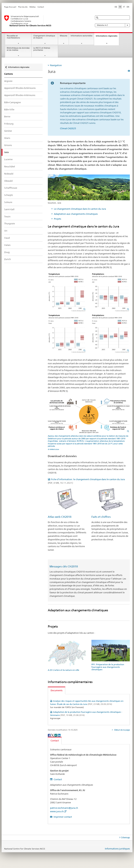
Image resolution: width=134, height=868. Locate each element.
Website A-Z (112, 25)
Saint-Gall (9, 209)
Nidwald (9, 174)
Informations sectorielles (81, 36)
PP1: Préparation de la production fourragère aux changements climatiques (108, 667)
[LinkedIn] (59, 735)
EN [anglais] (128, 7)
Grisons (8, 145)
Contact (41, 7)
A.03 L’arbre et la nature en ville (64, 670)
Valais (7, 245)
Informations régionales (107, 37)
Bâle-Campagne (12, 102)
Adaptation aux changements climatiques (76, 214)
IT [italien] (124, 7)
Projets (57, 219)
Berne (7, 116)
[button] (98, 18)
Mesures (64, 36)
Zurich (8, 259)
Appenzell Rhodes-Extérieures (20, 88)
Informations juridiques (117, 849)
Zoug (7, 252)
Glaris (7, 138)
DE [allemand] (116, 7)
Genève (8, 131)
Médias (33, 7)
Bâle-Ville (9, 109)
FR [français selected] (120, 7)
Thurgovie (10, 223)
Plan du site (23, 7)
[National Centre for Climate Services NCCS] (45, 21)
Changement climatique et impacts (44, 37)
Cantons (9, 74)
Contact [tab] (55, 741)
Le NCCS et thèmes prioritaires (42, 49)
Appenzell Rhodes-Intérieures (20, 95)
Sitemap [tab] (125, 837)
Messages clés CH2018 (64, 566)
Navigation (56, 65)
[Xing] (56, 735)
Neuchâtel (10, 166)
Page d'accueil (10, 7)
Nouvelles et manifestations (13, 37)
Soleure (8, 202)
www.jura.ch (57, 811)
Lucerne (8, 159)
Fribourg (9, 124)
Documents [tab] (57, 690)
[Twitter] (53, 735)
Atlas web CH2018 (60, 517)
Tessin (7, 216)
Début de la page (122, 730)
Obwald (8, 181)
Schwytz (9, 195)
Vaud (7, 238)
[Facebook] (49, 735)
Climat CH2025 (68, 128)
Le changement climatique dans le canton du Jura (80, 209)
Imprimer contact (62, 817)
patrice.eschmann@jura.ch (64, 808)
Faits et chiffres (101, 517)
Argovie (8, 81)
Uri (6, 231)
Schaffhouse (11, 188)
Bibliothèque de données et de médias (18, 49)
